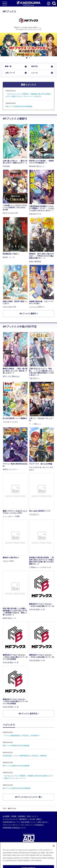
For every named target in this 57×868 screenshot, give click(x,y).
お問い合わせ (42, 822)
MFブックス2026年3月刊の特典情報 (19, 106)
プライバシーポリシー (11, 825)
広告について (32, 816)
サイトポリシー (27, 825)
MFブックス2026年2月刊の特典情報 (16, 746)
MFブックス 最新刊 (28, 314)
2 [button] (30, 58)
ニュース (34, 73)
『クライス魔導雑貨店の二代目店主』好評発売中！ (22, 736)
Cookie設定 (39, 825)
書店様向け (24, 819)
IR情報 (14, 816)
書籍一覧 (8, 66)
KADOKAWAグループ (11, 822)
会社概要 (6, 816)
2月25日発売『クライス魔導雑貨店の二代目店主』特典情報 (25, 756)
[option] (29, 45)
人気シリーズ (10, 73)
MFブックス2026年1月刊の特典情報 (16, 766)
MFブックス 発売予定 (28, 714)
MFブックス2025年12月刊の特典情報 (16, 788)
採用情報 (21, 816)
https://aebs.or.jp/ (9, 856)
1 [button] (27, 58)
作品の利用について (28, 822)
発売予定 (34, 66)
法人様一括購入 (35, 819)
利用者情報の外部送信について (14, 828)
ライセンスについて (10, 819)
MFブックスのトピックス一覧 (28, 797)
